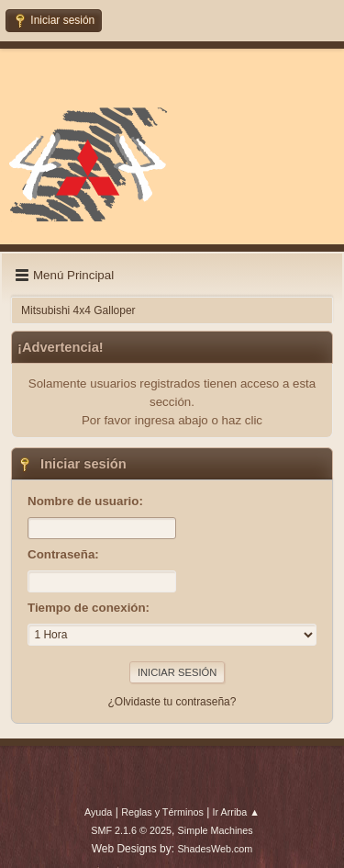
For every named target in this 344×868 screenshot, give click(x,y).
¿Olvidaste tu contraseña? (172, 702)
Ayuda (98, 812)
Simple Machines (216, 830)
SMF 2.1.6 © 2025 (131, 830)
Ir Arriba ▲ (236, 812)
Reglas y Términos (162, 812)
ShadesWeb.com (215, 849)
